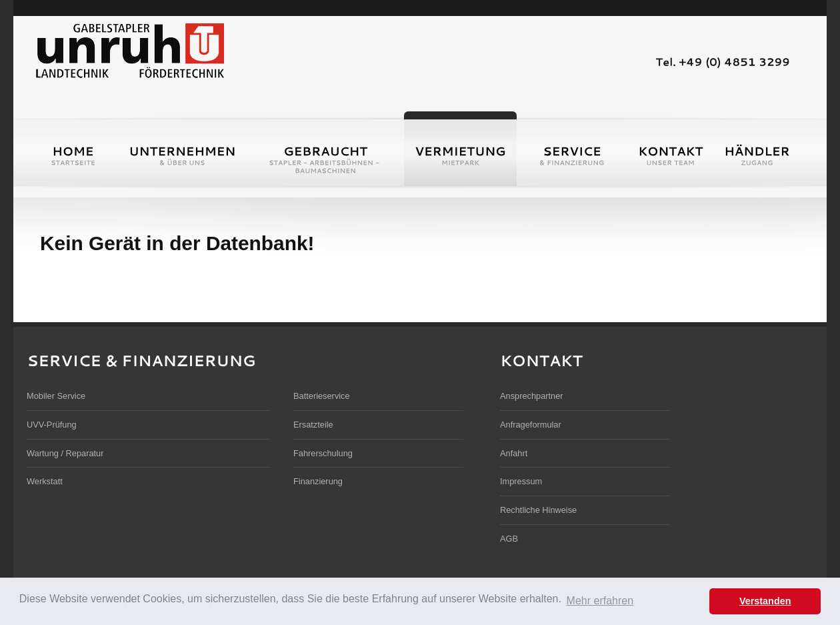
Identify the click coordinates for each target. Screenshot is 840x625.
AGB (509, 539)
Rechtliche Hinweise (538, 510)
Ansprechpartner (532, 396)
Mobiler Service (56, 396)
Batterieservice (322, 396)
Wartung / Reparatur (65, 453)
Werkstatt (45, 481)
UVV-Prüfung (52, 425)
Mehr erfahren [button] (600, 601)
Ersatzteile (313, 425)
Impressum (521, 481)
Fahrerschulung (323, 453)
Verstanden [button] (765, 601)
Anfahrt (514, 453)
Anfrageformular (531, 425)
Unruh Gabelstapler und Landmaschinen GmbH (129, 49)
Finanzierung (318, 481)
